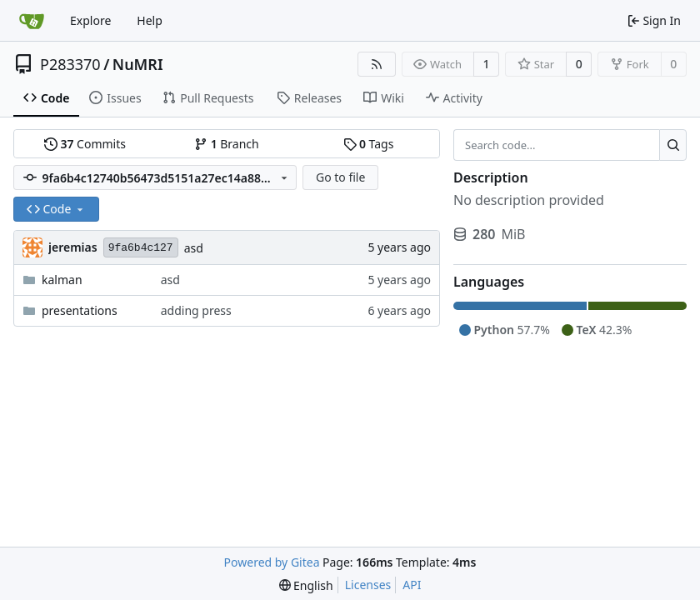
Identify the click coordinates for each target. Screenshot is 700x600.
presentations (80, 310)
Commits (85, 144)
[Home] (32, 21)
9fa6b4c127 (141, 248)
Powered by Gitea (272, 562)
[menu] (306, 585)
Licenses (368, 585)
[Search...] (673, 145)
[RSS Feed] (377, 64)
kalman (62, 280)
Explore (90, 20)
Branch (227, 144)
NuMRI (138, 64)
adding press (196, 310)
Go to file (340, 177)
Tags (369, 144)
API (412, 585)
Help (150, 20)
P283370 (70, 64)
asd (194, 248)
